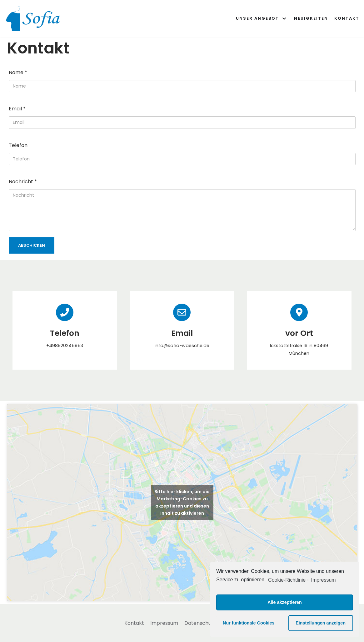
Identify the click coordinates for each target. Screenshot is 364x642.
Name (18, 72)
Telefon (18, 145)
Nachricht (23, 182)
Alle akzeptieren (285, 602)
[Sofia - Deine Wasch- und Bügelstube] (34, 19)
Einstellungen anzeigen (321, 623)
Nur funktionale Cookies (249, 623)
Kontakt (347, 18)
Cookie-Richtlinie (287, 580)
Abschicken (32, 245)
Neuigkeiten (311, 18)
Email (17, 109)
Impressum (164, 623)
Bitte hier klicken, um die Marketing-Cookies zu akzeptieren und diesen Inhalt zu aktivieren (182, 502)
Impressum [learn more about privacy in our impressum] (324, 580)
